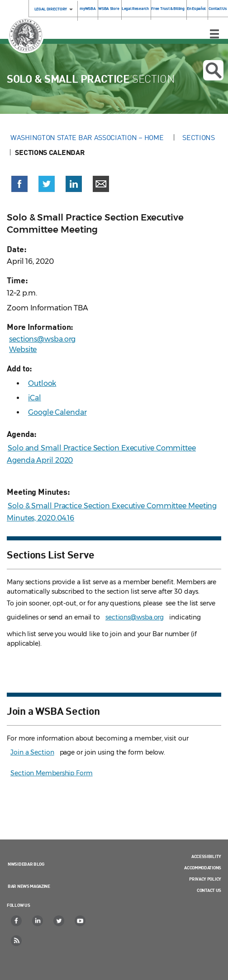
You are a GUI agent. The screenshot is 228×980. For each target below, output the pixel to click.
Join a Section (32, 752)
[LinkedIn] (38, 921)
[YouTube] (81, 921)
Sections (199, 137)
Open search (214, 70)
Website (23, 349)
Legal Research (135, 8)
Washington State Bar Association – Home (88, 137)
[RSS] (17, 941)
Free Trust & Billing (168, 8)
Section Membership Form (52, 773)
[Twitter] (59, 921)
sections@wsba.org (42, 339)
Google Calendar (57, 412)
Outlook (42, 383)
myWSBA (88, 8)
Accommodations (203, 867)
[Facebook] (17, 921)
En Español (196, 8)
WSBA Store (109, 8)
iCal (35, 398)
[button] (19, 184)
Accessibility (206, 856)
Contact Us (218, 8)
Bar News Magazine (29, 886)
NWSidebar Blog (26, 864)
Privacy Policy (205, 879)
